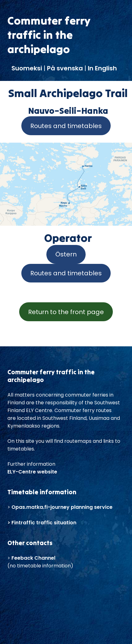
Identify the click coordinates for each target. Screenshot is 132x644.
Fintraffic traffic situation (44, 523)
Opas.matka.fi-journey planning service (62, 507)
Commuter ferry (49, 20)
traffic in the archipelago (40, 42)
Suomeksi (28, 68)
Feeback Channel (33, 558)
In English (102, 68)
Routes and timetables (66, 126)
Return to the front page (66, 312)
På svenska (65, 68)
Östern (66, 254)
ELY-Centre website (32, 472)
